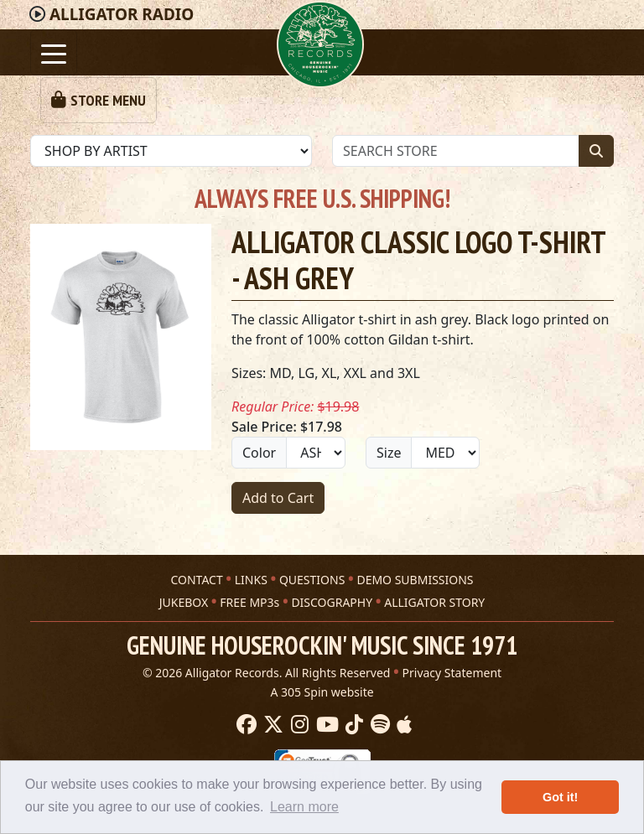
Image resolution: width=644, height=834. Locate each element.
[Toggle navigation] (54, 52)
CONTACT (196, 580)
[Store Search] (456, 151)
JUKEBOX (184, 602)
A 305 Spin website (322, 692)
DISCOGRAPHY (332, 602)
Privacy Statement (452, 673)
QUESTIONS (312, 580)
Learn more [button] (304, 807)
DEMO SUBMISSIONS (415, 580)
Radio (122, 14)
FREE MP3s (249, 602)
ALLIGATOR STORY (434, 602)
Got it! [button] (560, 797)
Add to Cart (278, 498)
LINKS (251, 580)
